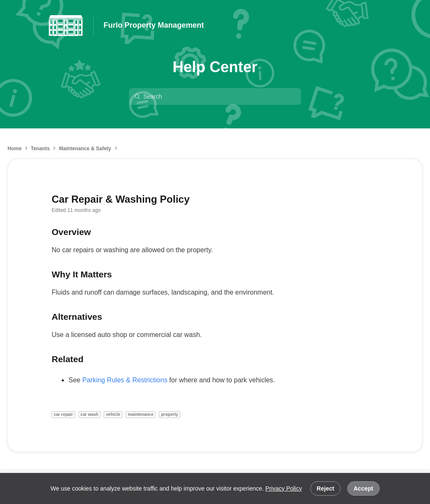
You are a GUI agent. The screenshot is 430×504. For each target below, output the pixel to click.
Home (14, 149)
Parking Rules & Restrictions (125, 380)
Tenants (40, 149)
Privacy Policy (284, 488)
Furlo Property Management (154, 25)
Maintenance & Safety (85, 149)
